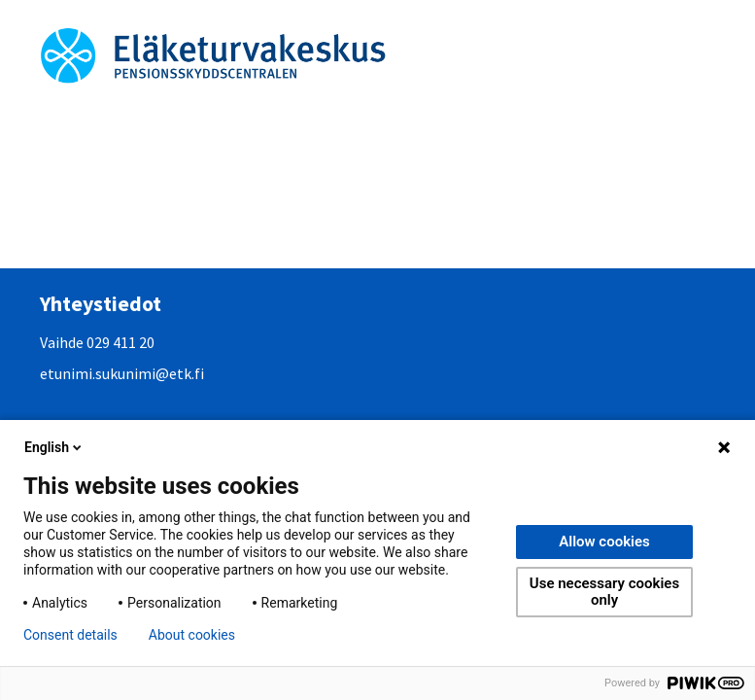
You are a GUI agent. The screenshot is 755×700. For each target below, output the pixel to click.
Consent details (70, 635)
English (54, 447)
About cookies (192, 635)
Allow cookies (604, 542)
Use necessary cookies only (604, 592)
